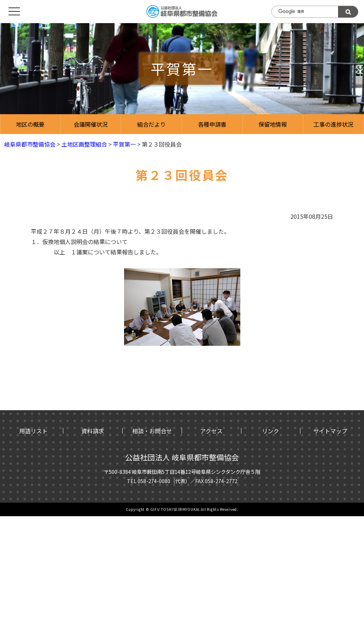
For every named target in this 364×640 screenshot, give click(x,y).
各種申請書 (212, 124)
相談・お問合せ (152, 431)
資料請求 (93, 431)
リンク (271, 431)
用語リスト (33, 431)
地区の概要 (30, 124)
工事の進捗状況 (333, 124)
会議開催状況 (91, 124)
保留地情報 (273, 124)
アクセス (211, 431)
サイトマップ (330, 431)
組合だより (151, 124)
